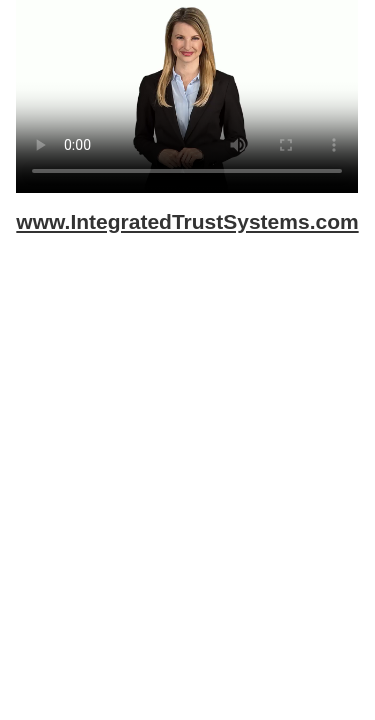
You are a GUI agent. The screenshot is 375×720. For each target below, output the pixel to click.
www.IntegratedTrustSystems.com (187, 221)
